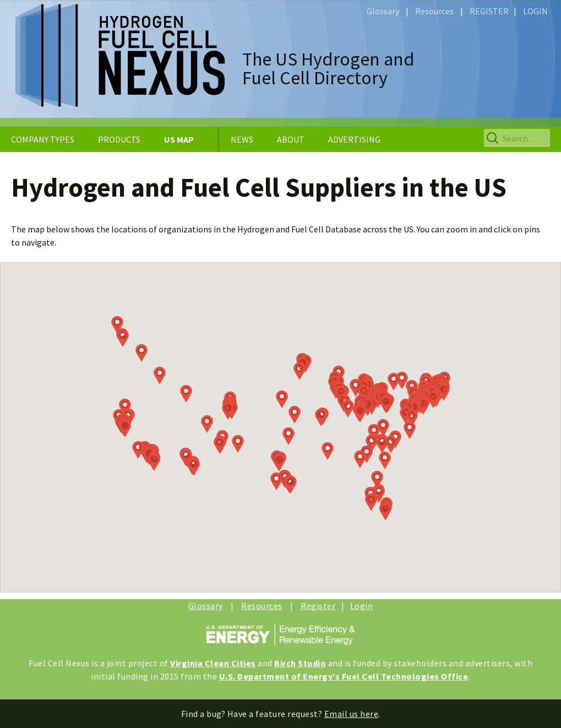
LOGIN (535, 11)
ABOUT (291, 139)
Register (318, 606)
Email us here (352, 714)
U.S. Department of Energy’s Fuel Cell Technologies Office (344, 676)
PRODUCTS (119, 139)
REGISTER (489, 11)
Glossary (383, 11)
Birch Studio (300, 663)
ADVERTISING (354, 139)
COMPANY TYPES (43, 139)
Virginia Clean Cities (213, 663)
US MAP (179, 139)
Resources (434, 11)
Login (362, 606)
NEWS (242, 139)
